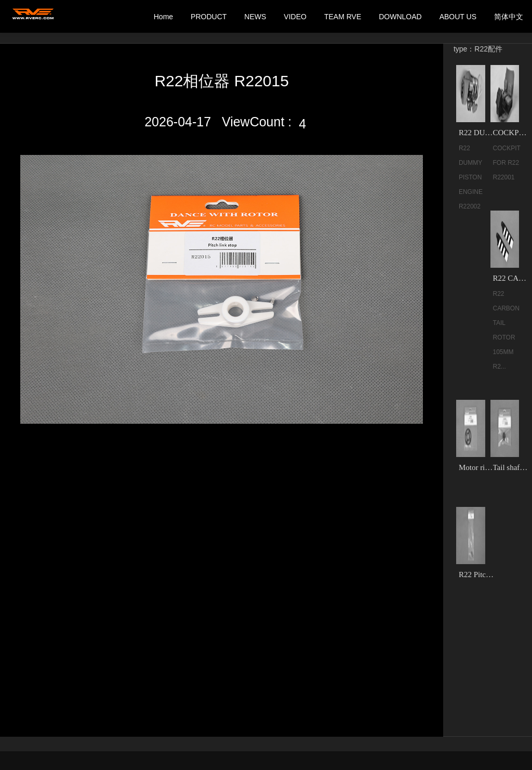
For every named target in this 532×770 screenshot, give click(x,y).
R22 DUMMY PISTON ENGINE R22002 (477, 133)
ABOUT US (458, 17)
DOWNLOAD (400, 17)
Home (163, 17)
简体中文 (509, 17)
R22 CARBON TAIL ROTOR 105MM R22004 (511, 278)
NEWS (255, 17)
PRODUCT (209, 17)
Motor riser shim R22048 (477, 467)
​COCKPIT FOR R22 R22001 (511, 133)
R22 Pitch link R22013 (477, 575)
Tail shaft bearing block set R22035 (511, 467)
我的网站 (34, 17)
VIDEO (295, 17)
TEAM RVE (343, 17)
